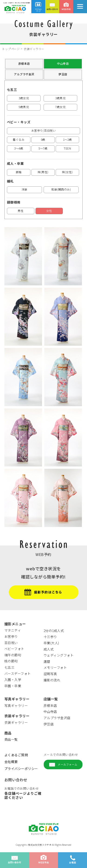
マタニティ (13, 630)
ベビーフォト (14, 649)
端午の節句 (13, 655)
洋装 (24, 189)
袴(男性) (43, 172)
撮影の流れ (52, 680)
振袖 (19, 172)
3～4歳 (19, 148)
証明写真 (50, 674)
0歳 (43, 139)
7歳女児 (60, 107)
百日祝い (11, 643)
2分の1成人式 (54, 631)
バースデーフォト (18, 673)
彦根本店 (24, 63)
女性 (49, 211)
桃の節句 (11, 661)
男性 (21, 211)
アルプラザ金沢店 (57, 718)
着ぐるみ (19, 139)
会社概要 (11, 762)
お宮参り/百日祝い (44, 130)
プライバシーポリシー (21, 769)
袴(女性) (67, 172)
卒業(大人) (51, 643)
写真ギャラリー (16, 705)
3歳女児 (24, 98)
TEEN (67, 148)
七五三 (10, 667)
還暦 (47, 661)
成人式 (49, 649)
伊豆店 (63, 74)
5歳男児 (24, 107)
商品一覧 (11, 739)
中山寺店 (63, 63)
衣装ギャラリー (16, 722)
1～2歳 (68, 139)
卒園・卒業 (13, 686)
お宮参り (11, 636)
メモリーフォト (55, 667)
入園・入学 (13, 680)
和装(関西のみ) (61, 189)
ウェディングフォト (59, 655)
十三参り (50, 637)
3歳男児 (60, 98)
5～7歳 (43, 148)
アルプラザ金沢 (24, 74)
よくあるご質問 (16, 755)
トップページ (11, 49)
